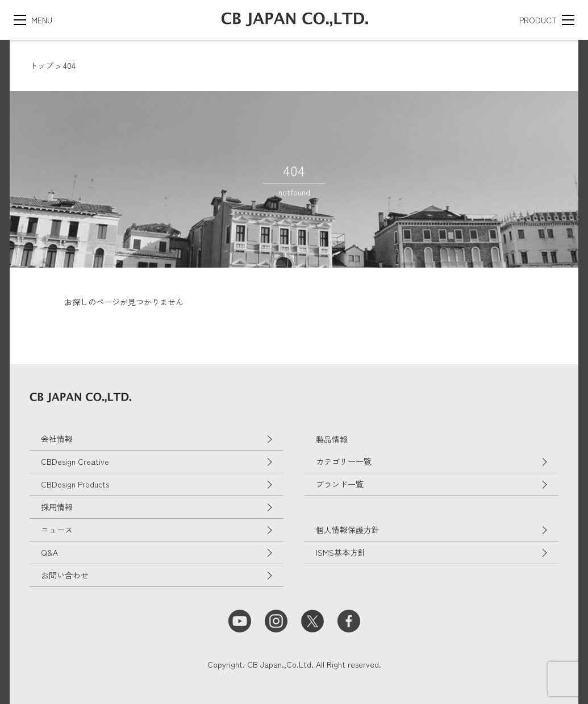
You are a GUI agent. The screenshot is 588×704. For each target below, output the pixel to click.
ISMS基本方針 (341, 552)
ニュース (57, 530)
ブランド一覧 (340, 484)
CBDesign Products (75, 484)
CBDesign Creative (75, 461)
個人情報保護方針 (348, 530)
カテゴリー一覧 (344, 461)
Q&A (49, 552)
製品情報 (332, 439)
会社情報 (57, 439)
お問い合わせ (65, 575)
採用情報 (57, 507)
